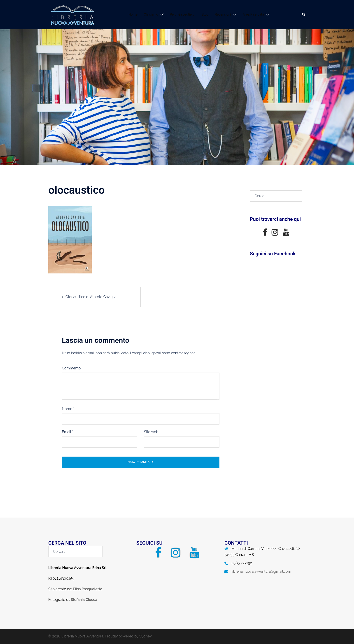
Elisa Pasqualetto (88, 589)
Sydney (146, 636)
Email (68, 432)
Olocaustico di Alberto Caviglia (91, 297)
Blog (205, 14)
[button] (304, 15)
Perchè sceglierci (183, 14)
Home (133, 14)
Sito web (151, 432)
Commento (72, 368)
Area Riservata (253, 14)
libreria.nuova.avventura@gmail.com (261, 571)
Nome (68, 409)
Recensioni (223, 14)
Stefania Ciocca (84, 600)
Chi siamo (151, 14)
